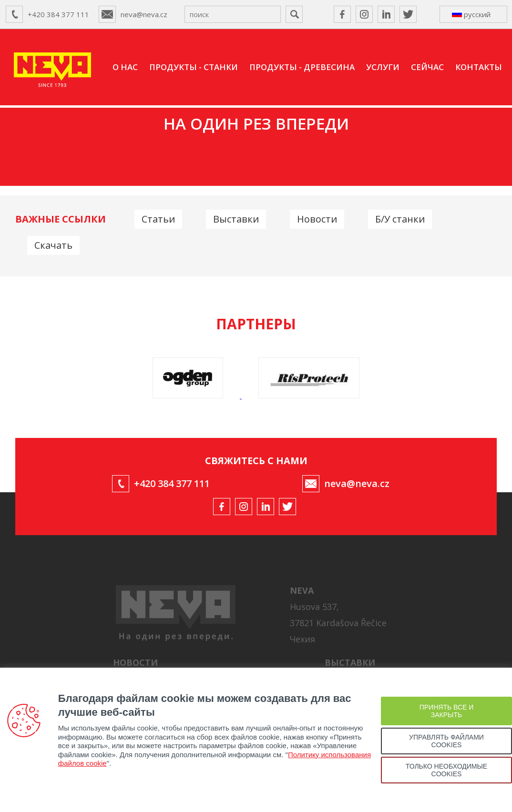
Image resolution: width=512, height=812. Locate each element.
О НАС (125, 67)
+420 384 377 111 (58, 14)
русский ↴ (471, 16)
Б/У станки (400, 219)
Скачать (53, 245)
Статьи (158, 219)
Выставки (236, 219)
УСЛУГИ (383, 67)
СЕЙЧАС (427, 67)
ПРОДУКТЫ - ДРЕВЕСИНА (302, 67)
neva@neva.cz (144, 14)
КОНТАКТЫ (479, 67)
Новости (317, 219)
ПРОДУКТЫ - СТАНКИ (194, 67)
